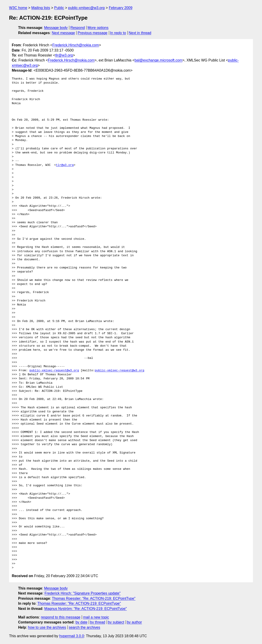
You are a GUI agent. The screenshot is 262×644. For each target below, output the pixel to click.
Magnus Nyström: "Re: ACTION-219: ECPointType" (86, 609)
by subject (116, 622)
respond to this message (60, 617)
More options (98, 28)
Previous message (93, 33)
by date (81, 622)
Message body (56, 28)
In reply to (118, 33)
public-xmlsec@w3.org (86, 8)
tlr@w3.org (64, 55)
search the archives (85, 627)
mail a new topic (96, 617)
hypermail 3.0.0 (71, 636)
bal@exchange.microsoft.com (158, 60)
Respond (78, 28)
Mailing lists (41, 8)
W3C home (18, 8)
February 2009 (120, 8)
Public (59, 8)
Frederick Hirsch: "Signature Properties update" (83, 593)
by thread (98, 622)
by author (134, 622)
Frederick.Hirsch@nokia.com (76, 45)
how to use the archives (47, 627)
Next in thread (140, 33)
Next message (63, 33)
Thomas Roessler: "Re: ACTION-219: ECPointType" (94, 598)
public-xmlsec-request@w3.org (54, 371)
